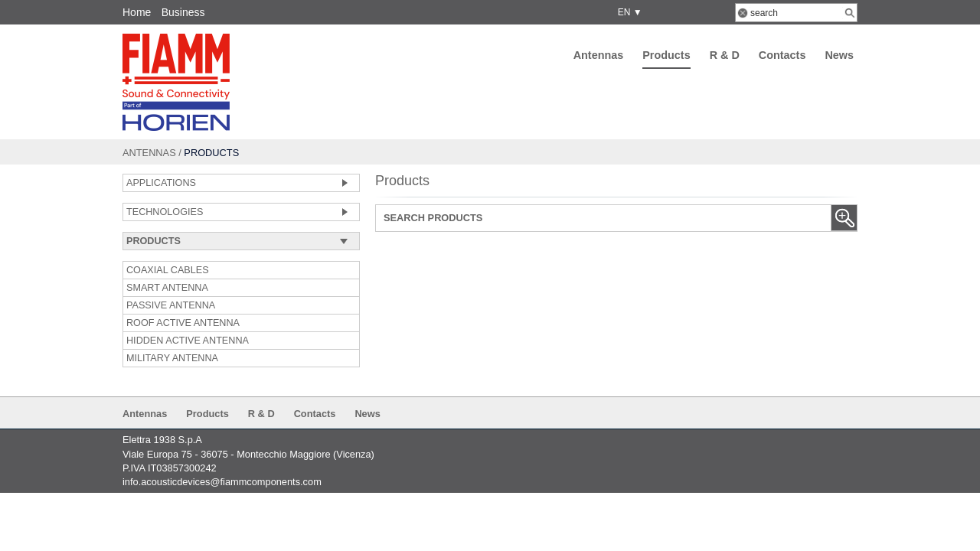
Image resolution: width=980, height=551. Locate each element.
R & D (725, 55)
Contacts (782, 55)
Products (666, 55)
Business (183, 12)
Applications (161, 183)
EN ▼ (627, 12)
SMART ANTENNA (167, 288)
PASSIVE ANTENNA (171, 305)
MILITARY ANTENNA (172, 358)
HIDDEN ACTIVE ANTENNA (188, 341)
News (839, 55)
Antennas (599, 55)
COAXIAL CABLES (168, 270)
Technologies (165, 212)
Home (137, 12)
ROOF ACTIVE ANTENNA (183, 323)
